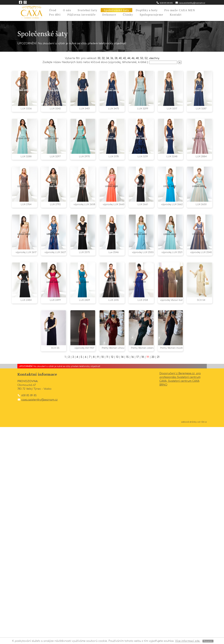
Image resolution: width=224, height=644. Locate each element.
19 (148, 574)
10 (103, 574)
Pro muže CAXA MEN (180, 10)
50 (143, 58)
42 (124, 58)
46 (134, 58)
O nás (67, 10)
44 (129, 58)
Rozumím (208, 641)
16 (133, 574)
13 (117, 574)
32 (102, 58)
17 (138, 574)
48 (138, 58)
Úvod (53, 10)
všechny (155, 58)
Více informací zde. (188, 641)
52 (147, 58)
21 (159, 574)
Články (128, 14)
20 (153, 574)
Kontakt (176, 14)
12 (112, 574)
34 (106, 58)
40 (120, 58)
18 (143, 574)
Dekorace (109, 14)
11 (107, 574)
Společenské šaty (116, 10)
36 (111, 58)
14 (123, 574)
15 (128, 574)
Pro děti (55, 14)
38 (115, 58)
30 (97, 58)
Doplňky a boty (147, 10)
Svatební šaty (87, 10)
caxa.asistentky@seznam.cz (190, 3)
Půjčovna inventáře (82, 14)
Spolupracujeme (152, 14)
